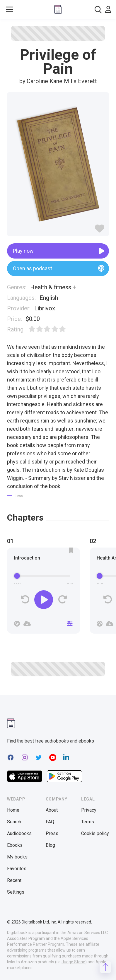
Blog (50, 845)
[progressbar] (44, 576)
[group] (44, 592)
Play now (59, 251)
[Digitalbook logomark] (11, 723)
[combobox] (98, 10)
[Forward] (62, 600)
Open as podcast (59, 268)
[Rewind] (25, 600)
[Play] (44, 600)
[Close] (70, 624)
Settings (16, 892)
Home (13, 810)
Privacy (89, 810)
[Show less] (15, 496)
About (52, 810)
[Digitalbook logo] (58, 9)
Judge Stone (73, 962)
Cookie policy (95, 833)
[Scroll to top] (105, 967)
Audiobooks (19, 833)
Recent (14, 880)
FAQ (50, 822)
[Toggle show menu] (9, 9)
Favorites (17, 869)
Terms (88, 822)
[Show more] (74, 287)
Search (14, 822)
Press (52, 833)
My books (17, 857)
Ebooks (15, 845)
